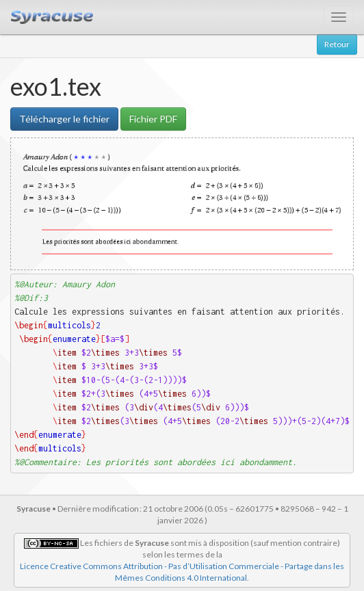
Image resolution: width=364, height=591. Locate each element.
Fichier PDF (153, 119)
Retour (337, 44)
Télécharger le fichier (64, 119)
